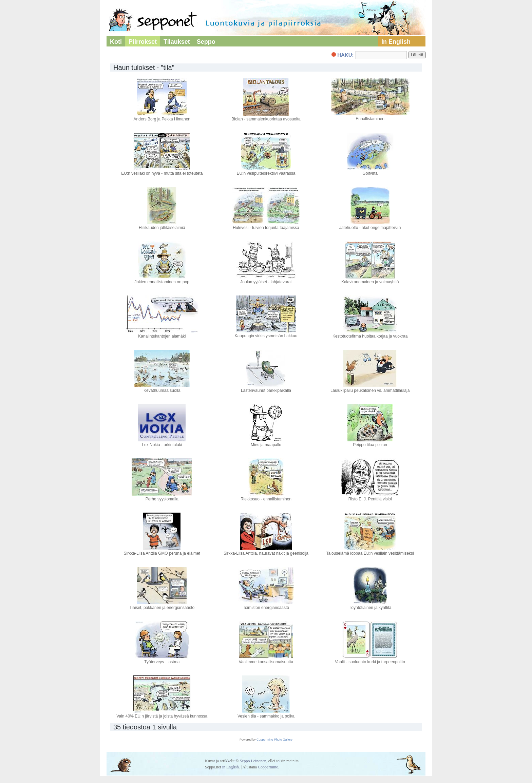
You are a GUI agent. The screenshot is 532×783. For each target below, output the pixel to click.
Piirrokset (143, 42)
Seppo (206, 42)
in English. (231, 767)
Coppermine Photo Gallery (274, 740)
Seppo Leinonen (253, 761)
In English (396, 42)
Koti (116, 42)
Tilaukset (177, 42)
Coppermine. (268, 767)
